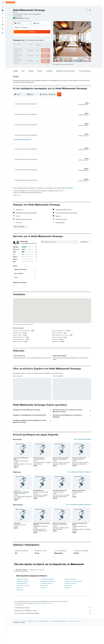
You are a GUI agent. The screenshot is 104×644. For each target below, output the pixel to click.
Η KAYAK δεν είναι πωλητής (55, 633)
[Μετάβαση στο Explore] (3, 18)
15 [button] (46, 45)
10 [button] (27, 45)
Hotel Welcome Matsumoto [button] (82, 483)
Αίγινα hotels (70, 613)
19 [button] (35, 48)
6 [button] (38, 41)
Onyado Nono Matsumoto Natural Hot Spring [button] (44, 549)
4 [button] (31, 41)
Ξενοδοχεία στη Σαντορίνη (26, 611)
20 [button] (38, 48)
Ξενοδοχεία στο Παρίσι (25, 604)
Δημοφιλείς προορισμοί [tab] (24, 595)
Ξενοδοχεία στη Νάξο (24, 609)
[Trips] (3, 29)
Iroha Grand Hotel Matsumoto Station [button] (24, 484)
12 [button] (35, 45)
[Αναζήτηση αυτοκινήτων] (3, 13)
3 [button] (27, 41)
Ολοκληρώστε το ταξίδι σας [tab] (39, 595)
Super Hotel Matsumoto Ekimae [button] (63, 483)
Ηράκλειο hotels (71, 611)
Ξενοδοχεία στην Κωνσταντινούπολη (76, 606)
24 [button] (27, 52)
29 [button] (46, 52)
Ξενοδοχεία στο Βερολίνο (25, 606)
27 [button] (38, 52)
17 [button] (27, 48)
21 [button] (42, 48)
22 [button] (46, 48)
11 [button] (31, 45)
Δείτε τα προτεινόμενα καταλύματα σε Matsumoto (81, 530)
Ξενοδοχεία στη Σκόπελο (49, 609)
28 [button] (42, 52)
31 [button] (27, 56)
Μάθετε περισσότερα (70, 213)
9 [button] (50, 41)
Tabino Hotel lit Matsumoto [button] (62, 548)
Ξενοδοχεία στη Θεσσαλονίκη (50, 606)
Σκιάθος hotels (23, 615)
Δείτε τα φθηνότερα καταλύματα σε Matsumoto (82, 497)
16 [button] (50, 45)
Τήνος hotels (46, 613)
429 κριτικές (29, 18)
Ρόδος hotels (22, 613)
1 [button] (46, 37)
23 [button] (49, 48)
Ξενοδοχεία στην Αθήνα (73, 604)
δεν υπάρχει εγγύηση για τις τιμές (48, 628)
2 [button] (50, 37)
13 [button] (38, 45)
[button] (3, 2)
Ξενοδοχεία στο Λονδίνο (73, 609)
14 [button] (42, 45)
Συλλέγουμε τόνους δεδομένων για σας (55, 636)
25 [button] (31, 52)
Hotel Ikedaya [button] (20, 548)
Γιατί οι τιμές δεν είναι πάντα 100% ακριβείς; (55, 638)
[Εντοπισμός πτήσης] (3, 21)
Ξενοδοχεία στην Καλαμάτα (50, 604)
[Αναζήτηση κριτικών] (63, 267)
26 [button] (35, 52)
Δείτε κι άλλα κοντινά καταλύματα (85, 464)
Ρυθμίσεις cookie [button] (20, 220)
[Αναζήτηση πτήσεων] (3, 7)
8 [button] (46, 41)
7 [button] (42, 41)
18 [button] (31, 48)
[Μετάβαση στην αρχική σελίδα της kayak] (10, 2)
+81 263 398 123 (20, 16)
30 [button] (49, 52)
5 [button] (35, 41)
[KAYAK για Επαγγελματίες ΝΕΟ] (3, 24)
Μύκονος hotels (47, 611)
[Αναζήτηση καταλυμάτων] (3, 10)
